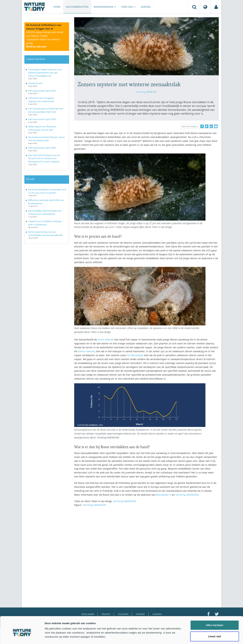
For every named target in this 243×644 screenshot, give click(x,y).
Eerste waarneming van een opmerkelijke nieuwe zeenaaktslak (45, 233)
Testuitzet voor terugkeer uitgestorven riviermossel (41, 100)
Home (57, 7)
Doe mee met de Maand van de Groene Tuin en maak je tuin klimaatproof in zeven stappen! (44, 158)
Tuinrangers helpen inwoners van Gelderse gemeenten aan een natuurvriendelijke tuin (45, 73)
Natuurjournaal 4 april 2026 (42, 148)
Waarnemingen (105, 7)
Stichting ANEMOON (146, 92)
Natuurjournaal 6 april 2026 (42, 91)
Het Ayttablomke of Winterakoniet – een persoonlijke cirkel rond (46, 110)
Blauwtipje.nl (164, 495)
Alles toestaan (215, 610)
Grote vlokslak (106, 339)
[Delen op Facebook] (202, 126)
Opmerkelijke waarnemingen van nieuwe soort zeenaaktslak (45, 212)
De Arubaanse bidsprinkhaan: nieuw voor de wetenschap (46, 139)
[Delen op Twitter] (207, 126)
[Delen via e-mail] (216, 126)
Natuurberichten (77, 7)
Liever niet (214, 622)
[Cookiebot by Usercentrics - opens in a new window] (22, 637)
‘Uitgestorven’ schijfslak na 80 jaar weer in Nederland (45, 223)
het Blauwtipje (135, 355)
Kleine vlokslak (86, 351)
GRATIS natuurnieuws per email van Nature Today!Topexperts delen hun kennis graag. (45, 39)
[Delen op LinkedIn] (211, 126)
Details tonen (184, 637)
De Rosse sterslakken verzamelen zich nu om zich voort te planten (47, 191)
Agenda (146, 7)
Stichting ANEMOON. (187, 495)
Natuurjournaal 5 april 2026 (42, 119)
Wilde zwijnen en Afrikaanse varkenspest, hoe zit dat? (42, 128)
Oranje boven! (35, 83)
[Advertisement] (146, 539)
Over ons (128, 7)
